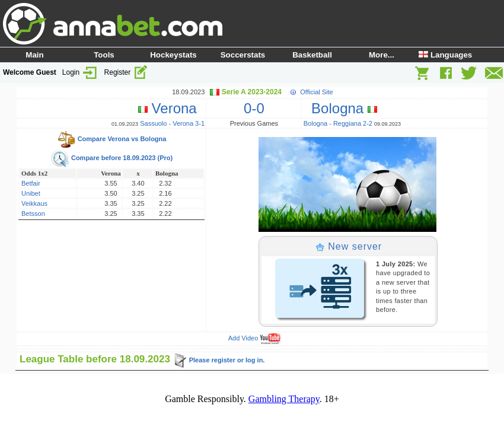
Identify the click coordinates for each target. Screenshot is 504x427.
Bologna (340, 108)
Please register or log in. (219, 360)
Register (126, 72)
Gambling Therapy (284, 399)
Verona (171, 108)
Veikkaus (34, 203)
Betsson (33, 213)
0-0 (254, 108)
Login (80, 72)
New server (349, 246)
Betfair (31, 183)
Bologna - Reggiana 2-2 (338, 123)
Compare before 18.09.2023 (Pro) (111, 158)
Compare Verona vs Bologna (112, 139)
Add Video (255, 338)
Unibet (31, 193)
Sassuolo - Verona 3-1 (172, 123)
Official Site (316, 92)
